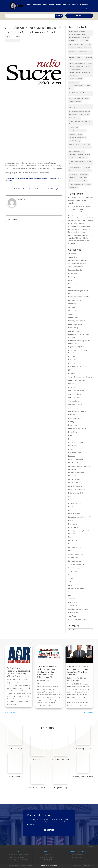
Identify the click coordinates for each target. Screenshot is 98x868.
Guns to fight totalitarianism (78, 411)
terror (70, 595)
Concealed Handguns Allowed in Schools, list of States (80, 58)
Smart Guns (72, 177)
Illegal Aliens (73, 425)
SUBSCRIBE (49, 830)
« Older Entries (10, 712)
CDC (70, 287)
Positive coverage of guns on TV (79, 517)
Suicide (71, 575)
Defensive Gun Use (75, 331)
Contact (67, 5)
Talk (70, 582)
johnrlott (42, 681)
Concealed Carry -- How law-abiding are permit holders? (79, 52)
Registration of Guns (74, 171)
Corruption (72, 307)
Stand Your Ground (82, 177)
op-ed (70, 496)
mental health (73, 483)
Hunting (71, 422)
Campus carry (73, 284)
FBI (69, 370)
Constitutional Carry (74, 82)
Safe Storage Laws (74, 174)
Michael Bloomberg (75, 486)
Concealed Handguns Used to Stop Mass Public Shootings (79, 74)
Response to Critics (75, 547)
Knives (71, 449)
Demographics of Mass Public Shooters (79, 98)
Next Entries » (88, 712)
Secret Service (73, 557)
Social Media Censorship (77, 564)
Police (70, 510)
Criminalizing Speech (76, 324)
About (59, 5)
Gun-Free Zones (85, 115)
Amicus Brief (73, 257)
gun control (72, 387)
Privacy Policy (54, 866)
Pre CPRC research (74, 41)
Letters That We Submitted (78, 459)
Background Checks (74, 44)
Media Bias (72, 476)
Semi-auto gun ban (75, 561)
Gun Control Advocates (76, 391)
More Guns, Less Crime (84, 154)
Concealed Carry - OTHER (75, 79)
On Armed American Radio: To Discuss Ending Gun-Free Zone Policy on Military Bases (79, 229)
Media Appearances (74, 148)
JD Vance (71, 435)
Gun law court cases (75, 404)
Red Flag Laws (86, 167)
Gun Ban (71, 384)
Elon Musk (72, 360)
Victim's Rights (73, 612)
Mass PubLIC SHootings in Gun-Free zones (80, 144)
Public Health (73, 527)
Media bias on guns (86, 148)
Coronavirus (73, 304)
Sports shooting (74, 568)
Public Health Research (75, 167)
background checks (75, 270)
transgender (73, 602)
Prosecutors (73, 524)
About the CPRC (84, 41)
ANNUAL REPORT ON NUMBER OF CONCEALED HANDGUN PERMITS (78, 33)
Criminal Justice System (77, 321)
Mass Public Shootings (75, 141)
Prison (71, 520)
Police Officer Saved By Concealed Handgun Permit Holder (80, 163)
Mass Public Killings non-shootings (80, 463)
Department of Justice (76, 347)
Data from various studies (76, 85)
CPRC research (86, 37)
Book (70, 280)
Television (72, 592)
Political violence (74, 514)
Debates (71, 89)
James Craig (72, 432)
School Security (84, 174)
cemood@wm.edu (78, 857)
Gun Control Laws (75, 394)
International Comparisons (76, 134)
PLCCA (71, 507)
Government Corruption (77, 380)
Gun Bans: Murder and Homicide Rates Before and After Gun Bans (79, 106)
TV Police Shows (74, 606)
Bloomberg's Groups (86, 44)
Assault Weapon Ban (76, 267)
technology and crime (76, 588)
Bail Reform (72, 273)
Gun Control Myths (75, 398)
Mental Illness (73, 154)
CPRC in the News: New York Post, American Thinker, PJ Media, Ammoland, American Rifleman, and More (48, 672)
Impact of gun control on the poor (77, 131)
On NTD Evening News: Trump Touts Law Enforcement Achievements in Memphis (79, 209)
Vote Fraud (72, 616)
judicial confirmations (76, 442)
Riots (70, 551)
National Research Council (78, 493)
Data (45, 5)
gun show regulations (76, 408)
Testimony (89, 184)
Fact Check (72, 363)
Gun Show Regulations (75, 118)
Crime (70, 314)
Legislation (72, 456)
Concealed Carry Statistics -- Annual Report (80, 48)
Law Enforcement (75, 452)
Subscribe (84, 5)
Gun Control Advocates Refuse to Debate (79, 111)
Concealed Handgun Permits (78, 297)
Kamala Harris (73, 446)
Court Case (72, 310)
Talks (86, 181)
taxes (70, 585)
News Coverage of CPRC (75, 158)
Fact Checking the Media (75, 102)
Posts (29, 5)
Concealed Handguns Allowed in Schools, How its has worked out (79, 68)
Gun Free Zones (74, 401)
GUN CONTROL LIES (74, 115)
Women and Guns (74, 188)
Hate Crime (72, 415)
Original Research (75, 503)
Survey (71, 578)
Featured (72, 373)
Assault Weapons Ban (75, 37)
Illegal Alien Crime (74, 127)
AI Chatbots (72, 254)
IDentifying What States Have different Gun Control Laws (80, 123)
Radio (18, 37)
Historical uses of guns (76, 418)
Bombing (71, 277)
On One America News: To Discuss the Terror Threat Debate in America (80, 200)
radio (18, 41)
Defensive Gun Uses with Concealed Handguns (78, 94)
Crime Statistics (74, 317)
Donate (75, 5)
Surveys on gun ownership (76, 181)
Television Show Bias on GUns (77, 184)
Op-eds (51, 5)
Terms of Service (45, 866)
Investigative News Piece (77, 428)
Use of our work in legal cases (79, 609)
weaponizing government (77, 619)
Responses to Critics (86, 171)
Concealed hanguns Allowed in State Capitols (80, 63)
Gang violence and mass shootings (80, 377)
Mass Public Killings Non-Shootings (78, 137)
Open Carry (72, 500)
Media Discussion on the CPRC (77, 151)
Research (37, 5)
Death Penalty (88, 85)
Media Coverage (74, 479)
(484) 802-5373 (48, 860)
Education (72, 356)
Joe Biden (72, 439)
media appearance (10, 41)
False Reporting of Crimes (77, 367)
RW (10, 680)
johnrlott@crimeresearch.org (48, 857)
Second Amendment (76, 554)
